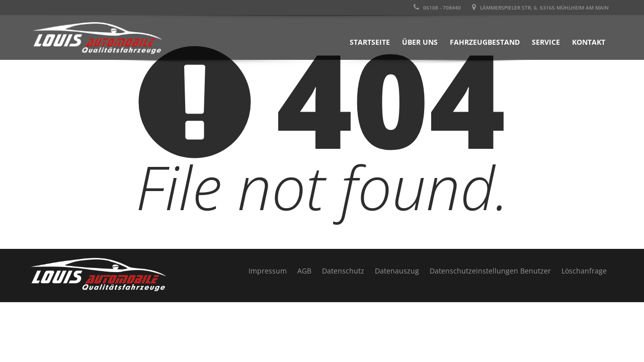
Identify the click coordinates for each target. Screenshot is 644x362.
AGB (304, 271)
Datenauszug (397, 271)
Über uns (420, 42)
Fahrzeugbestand (485, 42)
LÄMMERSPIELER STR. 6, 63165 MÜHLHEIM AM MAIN (540, 8)
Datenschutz (343, 271)
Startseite (370, 42)
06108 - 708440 (437, 8)
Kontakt (589, 42)
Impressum (268, 271)
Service (546, 42)
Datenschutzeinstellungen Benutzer (490, 271)
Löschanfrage (584, 271)
